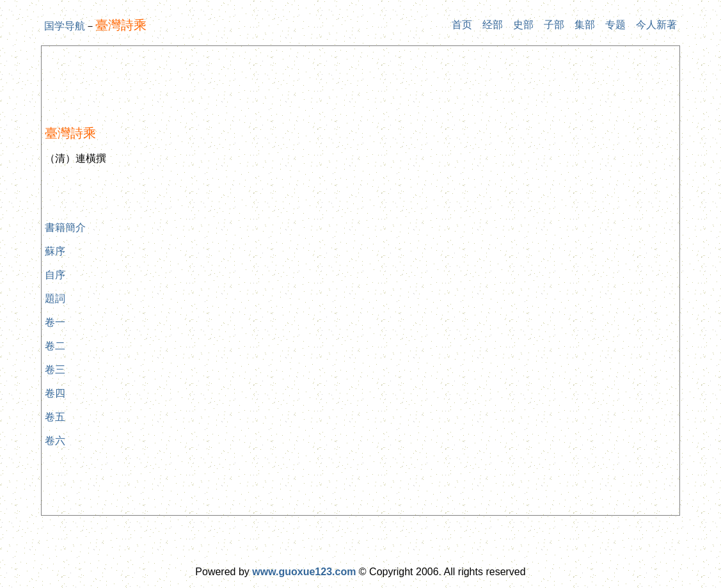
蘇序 (55, 251)
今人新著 (656, 25)
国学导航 (65, 26)
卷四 (55, 393)
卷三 (55, 369)
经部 (493, 25)
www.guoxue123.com (304, 572)
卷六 (55, 441)
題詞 (55, 298)
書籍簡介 (65, 227)
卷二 (55, 346)
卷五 (55, 417)
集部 (585, 25)
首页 (462, 25)
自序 (55, 275)
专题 (615, 25)
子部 (554, 25)
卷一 (55, 322)
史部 (523, 25)
